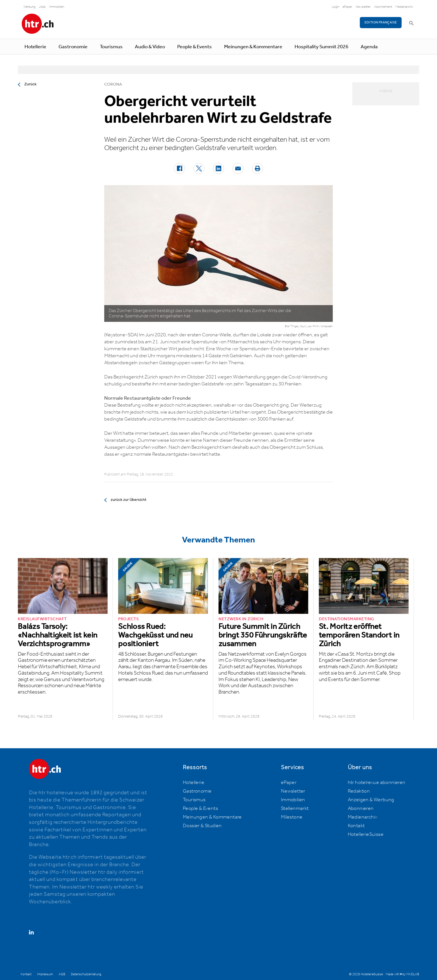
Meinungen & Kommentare (253, 47)
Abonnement (383, 7)
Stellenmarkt (295, 808)
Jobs (42, 7)
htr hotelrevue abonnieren (377, 783)
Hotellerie (35, 47)
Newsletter (363, 7)
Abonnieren (361, 808)
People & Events (195, 47)
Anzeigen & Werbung (371, 800)
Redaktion (359, 791)
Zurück (30, 84)
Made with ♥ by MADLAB (402, 974)
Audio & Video (150, 47)
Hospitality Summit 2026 (321, 47)
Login (335, 7)
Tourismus (111, 47)
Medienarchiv (405, 7)
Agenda (369, 47)
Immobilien (57, 7)
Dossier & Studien (202, 826)
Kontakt (356, 826)
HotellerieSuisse (366, 834)
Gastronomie (73, 47)
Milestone (292, 817)
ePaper (347, 7)
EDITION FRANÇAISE (381, 22)
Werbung (29, 7)
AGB (62, 974)
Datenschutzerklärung (86, 974)
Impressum (45, 974)
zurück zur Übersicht (128, 500)
